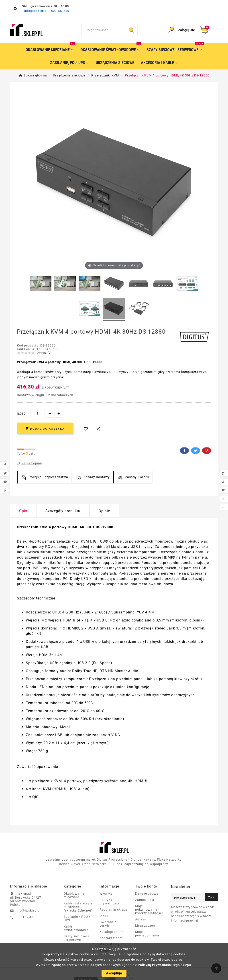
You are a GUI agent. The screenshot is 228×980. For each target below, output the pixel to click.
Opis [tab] (23, 511)
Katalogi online (111, 932)
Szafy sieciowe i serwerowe (76, 938)
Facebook (184, 451)
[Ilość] (38, 413)
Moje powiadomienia (147, 934)
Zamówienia (145, 900)
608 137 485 (60, 11)
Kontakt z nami (112, 938)
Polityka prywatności (109, 902)
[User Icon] (181, 30)
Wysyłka (106, 894)
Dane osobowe (147, 894)
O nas (104, 916)
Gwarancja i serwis (109, 924)
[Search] (131, 30)
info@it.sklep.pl (36, 11)
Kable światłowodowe (76, 928)
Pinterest (207, 451)
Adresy (141, 919)
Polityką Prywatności (155, 965)
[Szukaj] (104, 30)
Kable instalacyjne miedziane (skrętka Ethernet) (78, 907)
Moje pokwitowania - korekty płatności (149, 910)
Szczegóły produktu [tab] (63, 511)
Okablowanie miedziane (74, 895)
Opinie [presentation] (104, 511)
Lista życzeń (145, 926)
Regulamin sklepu (113, 910)
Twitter (195, 451)
